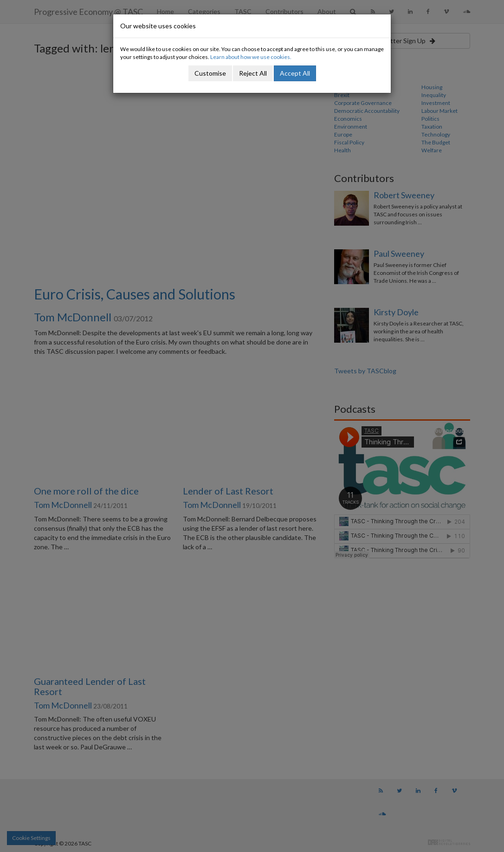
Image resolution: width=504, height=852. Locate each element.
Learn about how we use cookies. (251, 57)
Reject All (253, 73)
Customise (210, 73)
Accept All (295, 73)
